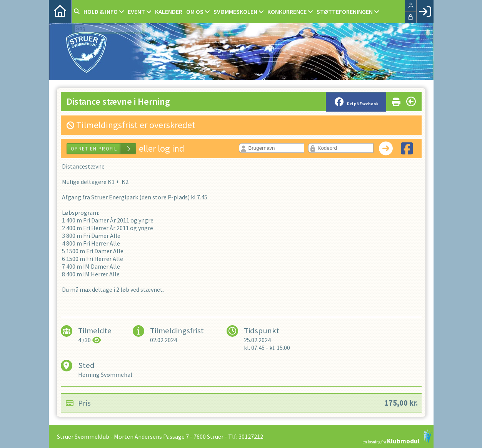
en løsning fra (397, 437)
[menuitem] (60, 12)
